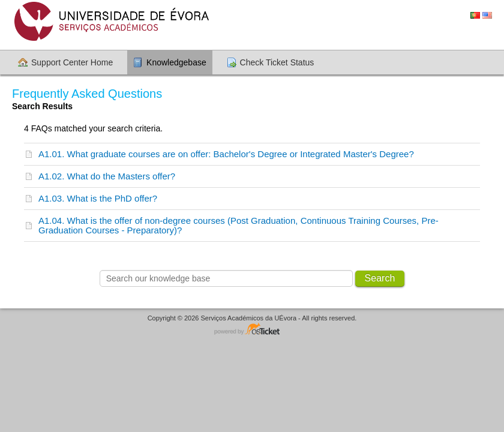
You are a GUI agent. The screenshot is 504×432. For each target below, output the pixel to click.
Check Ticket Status (277, 62)
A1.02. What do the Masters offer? (107, 176)
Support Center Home (72, 62)
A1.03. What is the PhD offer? (98, 198)
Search (380, 278)
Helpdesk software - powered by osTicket (252, 330)
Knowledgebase (176, 62)
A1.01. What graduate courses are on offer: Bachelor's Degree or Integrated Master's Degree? (226, 154)
